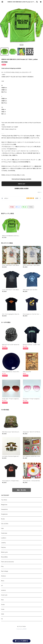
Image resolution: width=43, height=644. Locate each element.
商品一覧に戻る (22, 490)
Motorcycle (4, 552)
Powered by (22, 629)
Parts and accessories (8, 562)
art (2, 585)
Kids (2, 600)
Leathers (4, 538)
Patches (4, 547)
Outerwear (4, 533)
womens (4, 590)
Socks (3, 604)
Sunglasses (4, 514)
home (3, 609)
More (3, 581)
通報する (40, 192)
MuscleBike (4, 557)
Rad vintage (5, 571)
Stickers (4, 576)
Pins (2, 566)
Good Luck (4, 595)
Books (3, 519)
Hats (2, 528)
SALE (3, 614)
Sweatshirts (4, 509)
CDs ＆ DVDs (5, 524)
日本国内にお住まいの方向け (22, 188)
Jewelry (4, 543)
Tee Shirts (4, 500)
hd (2, 619)
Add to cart (21, 184)
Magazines (4, 505)
